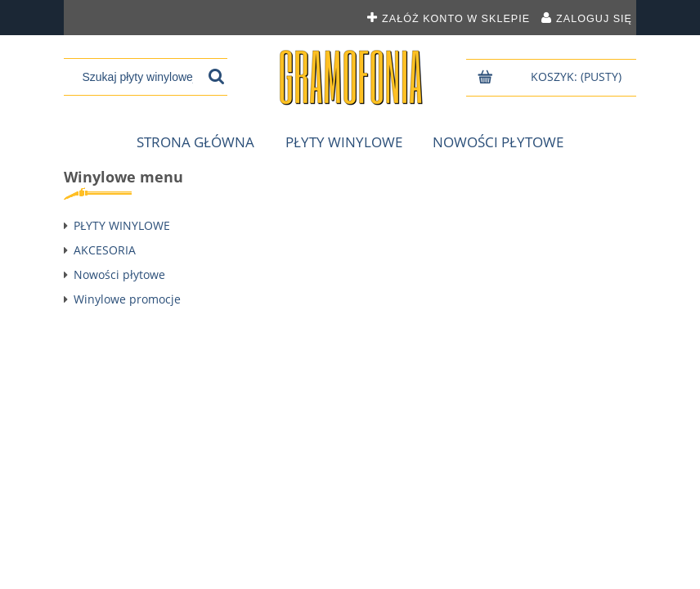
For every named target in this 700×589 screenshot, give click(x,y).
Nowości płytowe (119, 274)
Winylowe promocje (127, 299)
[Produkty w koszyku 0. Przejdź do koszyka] (578, 76)
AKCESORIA (105, 250)
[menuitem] (195, 142)
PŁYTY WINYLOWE (122, 225)
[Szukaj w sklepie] (138, 77)
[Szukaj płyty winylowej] (216, 77)
